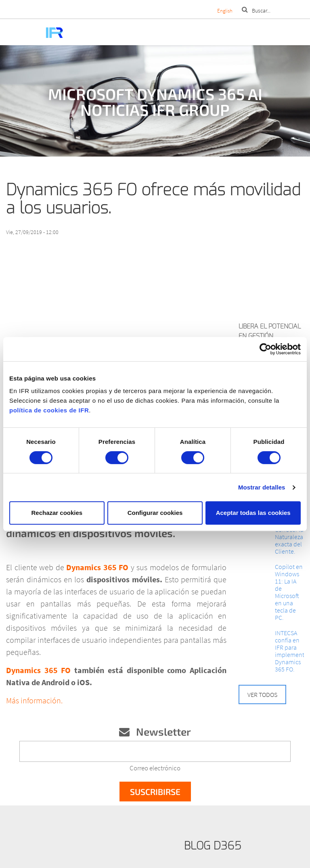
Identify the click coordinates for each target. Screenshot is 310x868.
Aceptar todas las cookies (253, 513)
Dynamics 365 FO (98, 567)
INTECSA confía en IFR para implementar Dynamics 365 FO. (289, 651)
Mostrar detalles (262, 487)
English (225, 11)
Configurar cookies (155, 513)
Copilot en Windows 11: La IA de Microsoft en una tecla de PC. (289, 592)
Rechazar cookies (57, 513)
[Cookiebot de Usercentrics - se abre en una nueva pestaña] (265, 349)
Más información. (34, 700)
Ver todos (262, 694)
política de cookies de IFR (49, 410)
